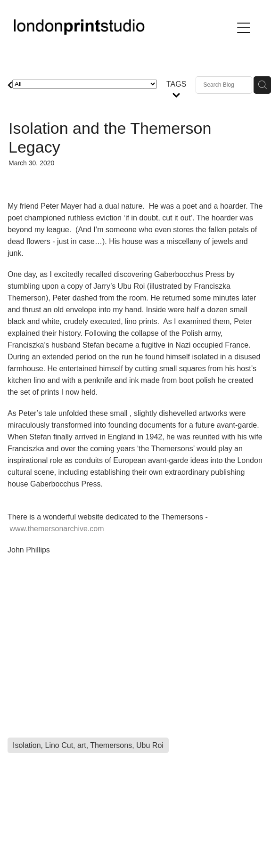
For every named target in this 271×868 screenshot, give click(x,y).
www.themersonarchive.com (57, 529)
